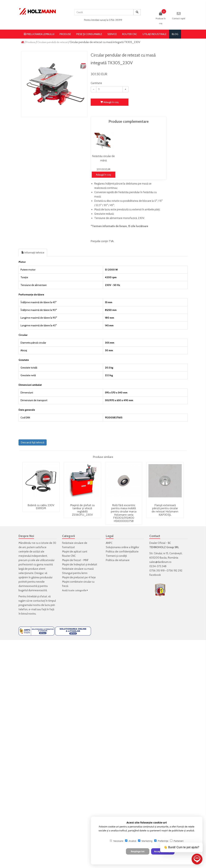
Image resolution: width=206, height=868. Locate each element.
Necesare (116, 841)
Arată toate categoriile (75, 590)
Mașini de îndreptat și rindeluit (80, 564)
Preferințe (161, 841)
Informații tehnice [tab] (33, 253)
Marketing (145, 841)
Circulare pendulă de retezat (53, 42)
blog (175, 34)
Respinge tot (138, 851)
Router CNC (130, 34)
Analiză (131, 841)
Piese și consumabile (89, 34)
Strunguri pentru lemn (75, 573)
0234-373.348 (158, 566)
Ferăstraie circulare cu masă (78, 569)
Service (112, 34)
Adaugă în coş (109, 102)
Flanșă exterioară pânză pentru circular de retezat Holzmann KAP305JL (165, 510)
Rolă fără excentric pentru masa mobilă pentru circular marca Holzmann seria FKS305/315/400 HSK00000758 (124, 513)
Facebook (155, 575)
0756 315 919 (157, 571)
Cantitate (96, 83)
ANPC (109, 543)
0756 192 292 (175, 571)
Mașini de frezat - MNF (75, 560)
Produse (65, 34)
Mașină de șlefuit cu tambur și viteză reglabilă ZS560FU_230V (82, 510)
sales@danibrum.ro (160, 562)
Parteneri (177, 841)
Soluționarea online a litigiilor (122, 547)
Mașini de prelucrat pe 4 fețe (79, 577)
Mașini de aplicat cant (75, 552)
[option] (54, 84)
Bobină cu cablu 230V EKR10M (41, 507)
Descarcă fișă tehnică (33, 442)
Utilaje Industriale (154, 34)
